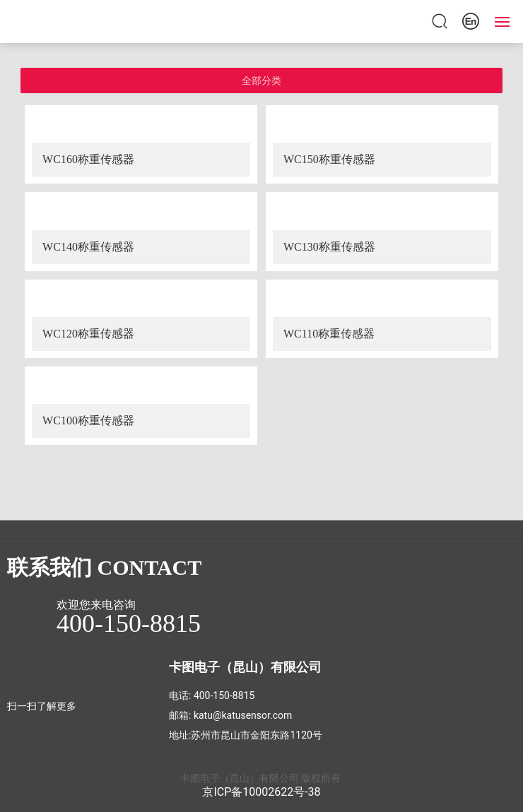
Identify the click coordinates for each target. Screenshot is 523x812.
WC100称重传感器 (88, 420)
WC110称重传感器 (329, 334)
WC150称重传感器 (329, 159)
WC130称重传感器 (329, 247)
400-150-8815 (224, 695)
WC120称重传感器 (88, 334)
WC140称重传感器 (88, 247)
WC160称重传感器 (88, 159)
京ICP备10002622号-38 (261, 792)
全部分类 (261, 80)
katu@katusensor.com (243, 715)
